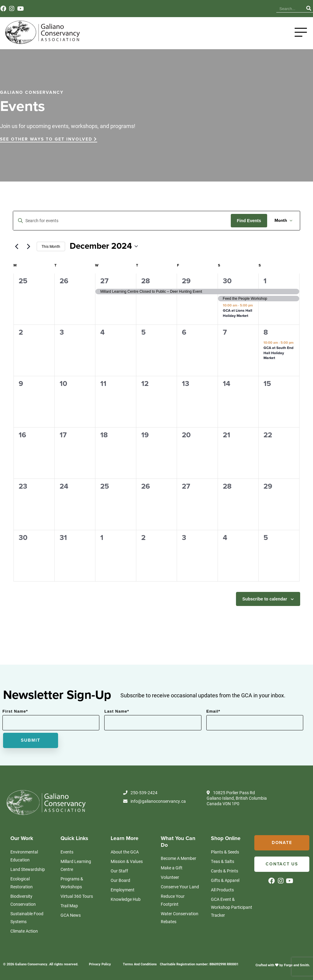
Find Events (249, 221)
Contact (263, 9)
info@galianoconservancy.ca (155, 801)
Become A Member (179, 858)
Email (213, 711)
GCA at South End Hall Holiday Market (278, 353)
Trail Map (69, 906)
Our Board (120, 880)
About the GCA (125, 852)
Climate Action (24, 931)
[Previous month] (17, 246)
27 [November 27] (104, 281)
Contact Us (282, 864)
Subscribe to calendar (265, 599)
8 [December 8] (266, 332)
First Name (15, 711)
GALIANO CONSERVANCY (32, 92)
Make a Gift (172, 868)
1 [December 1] (265, 281)
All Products (222, 890)
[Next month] (28, 246)
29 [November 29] (186, 281)
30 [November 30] (227, 281)
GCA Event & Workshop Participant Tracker (232, 907)
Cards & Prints (225, 871)
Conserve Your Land (180, 887)
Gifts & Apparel (225, 880)
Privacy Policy (100, 964)
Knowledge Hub (199, 9)
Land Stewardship (28, 869)
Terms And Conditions (140, 964)
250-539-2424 (140, 793)
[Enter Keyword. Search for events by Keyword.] (122, 221)
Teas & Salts (223, 861)
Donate (282, 843)
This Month (51, 246)
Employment (123, 890)
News (226, 9)
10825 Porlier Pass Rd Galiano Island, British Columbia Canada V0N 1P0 (237, 798)
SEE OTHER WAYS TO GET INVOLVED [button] (49, 139)
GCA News (71, 915)
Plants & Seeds (225, 852)
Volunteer (170, 877)
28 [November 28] (146, 281)
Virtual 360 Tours (77, 896)
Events (244, 9)
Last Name (117, 711)
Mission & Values (127, 861)
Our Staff (119, 871)
